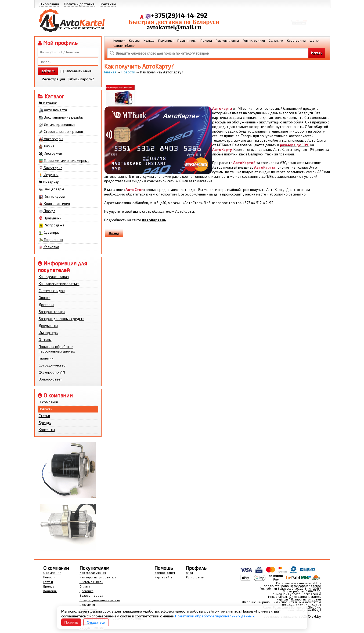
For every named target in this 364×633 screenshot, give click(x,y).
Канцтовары (51, 189)
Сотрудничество (52, 365)
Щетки (314, 40)
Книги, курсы (52, 197)
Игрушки (49, 175)
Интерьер (49, 182)
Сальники (276, 40)
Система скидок (52, 291)
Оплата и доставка (79, 4)
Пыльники (166, 40)
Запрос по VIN (52, 372)
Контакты (108, 4)
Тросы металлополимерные (64, 161)
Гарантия (46, 358)
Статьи (44, 416)
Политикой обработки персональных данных (215, 616)
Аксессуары (51, 139)
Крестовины (296, 40)
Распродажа (52, 225)
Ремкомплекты (227, 40)
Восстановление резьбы (61, 118)
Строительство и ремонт (62, 132)
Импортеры (48, 333)
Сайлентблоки (124, 45)
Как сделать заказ (54, 277)
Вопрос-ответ (50, 379)
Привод (206, 40)
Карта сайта (163, 577)
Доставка (46, 305)
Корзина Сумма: (299, 18)
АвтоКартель (154, 220)
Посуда (47, 211)
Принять (71, 622)
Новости (46, 409)
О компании (49, 4)
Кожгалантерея (54, 204)
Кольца (149, 40)
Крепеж (119, 40)
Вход (189, 573)
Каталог (48, 103)
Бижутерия (51, 168)
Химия (46, 146)
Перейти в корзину (299, 25)
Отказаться (96, 622)
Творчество (51, 240)
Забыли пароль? (81, 79)
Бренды (45, 423)
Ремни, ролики (254, 40)
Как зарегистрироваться (59, 284)
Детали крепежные (57, 125)
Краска (134, 40)
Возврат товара (52, 312)
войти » (48, 71)
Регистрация (53, 79)
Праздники (50, 218)
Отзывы (45, 340)
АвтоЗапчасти (53, 110)
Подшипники (187, 40)
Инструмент (51, 154)
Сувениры (49, 233)
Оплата (45, 298)
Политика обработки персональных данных (57, 349)
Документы (48, 326)
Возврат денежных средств (62, 319)
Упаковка (49, 247)
